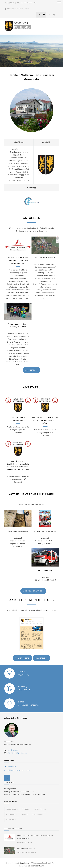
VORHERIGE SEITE (22, 658)
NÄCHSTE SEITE (41, 658)
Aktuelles (26, 806)
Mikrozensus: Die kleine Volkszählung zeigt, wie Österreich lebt (18, 260)
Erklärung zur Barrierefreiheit (19, 767)
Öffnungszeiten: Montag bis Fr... (18, 9)
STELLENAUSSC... (12, 812)
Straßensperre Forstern (45, 258)
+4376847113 (12, 3)
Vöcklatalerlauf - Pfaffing (45, 531)
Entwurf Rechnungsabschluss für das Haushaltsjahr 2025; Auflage (45, 420)
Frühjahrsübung (45, 571)
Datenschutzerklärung (36, 863)
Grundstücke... (40, 806)
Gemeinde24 (24, 860)
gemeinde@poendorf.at (28, 3)
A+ (39, 15)
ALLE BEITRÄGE (31, 370)
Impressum (12, 764)
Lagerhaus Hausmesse (18, 531)
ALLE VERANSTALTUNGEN (33, 591)
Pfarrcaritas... (12, 817)
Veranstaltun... (12, 806)
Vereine (25, 812)
